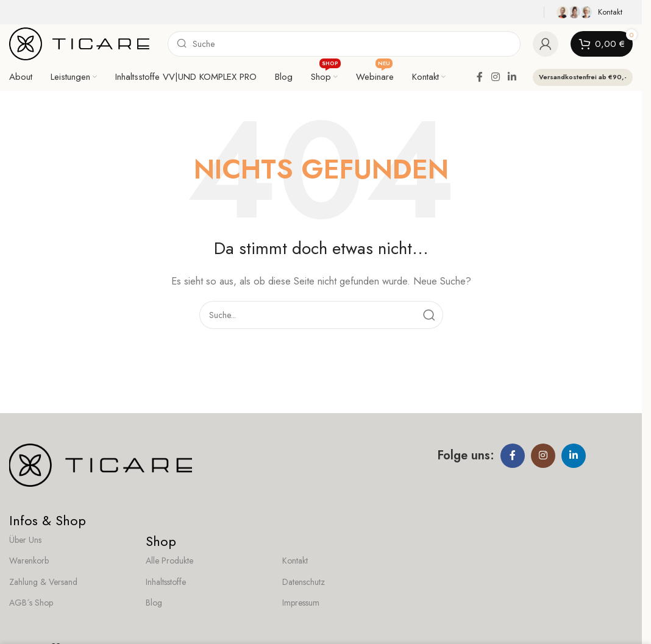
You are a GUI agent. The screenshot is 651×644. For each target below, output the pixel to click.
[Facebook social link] (480, 77)
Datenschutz (304, 582)
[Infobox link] (592, 12)
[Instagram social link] (495, 77)
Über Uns (25, 540)
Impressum (301, 603)
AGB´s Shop (31, 603)
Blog (154, 603)
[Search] (344, 44)
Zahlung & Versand (43, 582)
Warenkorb (29, 561)
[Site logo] (79, 43)
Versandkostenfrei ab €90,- (583, 77)
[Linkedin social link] (512, 77)
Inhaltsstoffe (166, 582)
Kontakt (295, 561)
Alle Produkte (169, 561)
